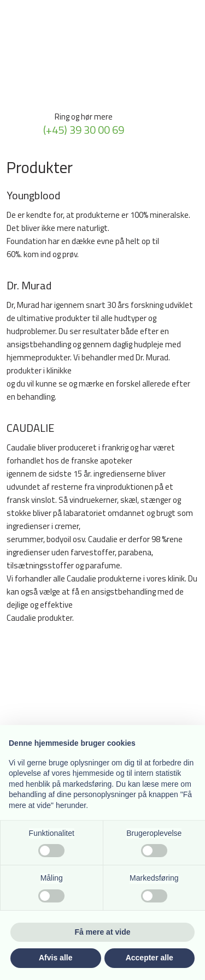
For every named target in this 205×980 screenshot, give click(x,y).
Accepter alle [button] (150, 958)
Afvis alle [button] (55, 958)
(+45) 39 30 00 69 (84, 130)
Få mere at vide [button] (103, 932)
